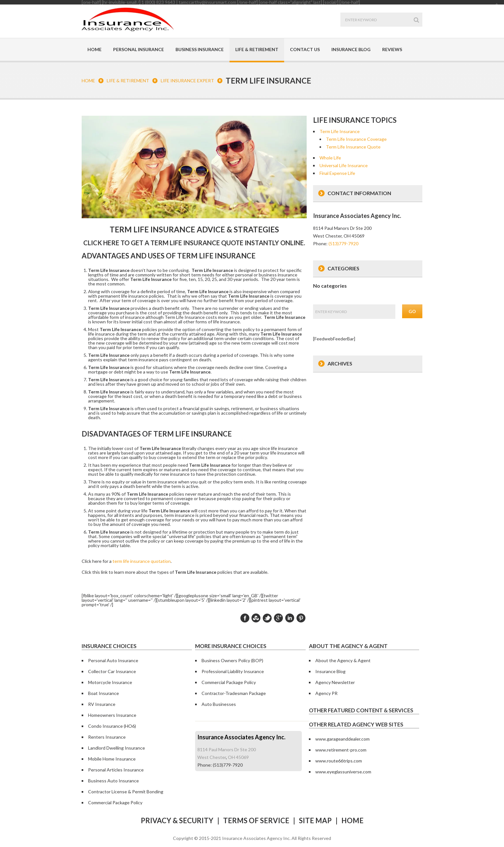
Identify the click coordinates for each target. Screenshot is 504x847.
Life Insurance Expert (187, 81)
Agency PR (326, 693)
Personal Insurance (139, 49)
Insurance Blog (351, 49)
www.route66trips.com (339, 761)
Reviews (392, 49)
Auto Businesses (219, 704)
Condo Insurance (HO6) (112, 726)
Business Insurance (200, 49)
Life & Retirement (257, 49)
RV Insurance (102, 704)
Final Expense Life (337, 173)
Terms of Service (256, 820)
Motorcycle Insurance (110, 682)
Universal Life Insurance (344, 165)
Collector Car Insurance (112, 671)
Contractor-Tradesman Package (234, 693)
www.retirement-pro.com (341, 750)
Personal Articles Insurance (116, 770)
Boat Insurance (104, 693)
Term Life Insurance (340, 131)
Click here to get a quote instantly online (194, 243)
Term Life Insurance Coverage (356, 139)
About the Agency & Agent (343, 660)
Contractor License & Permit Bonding (126, 792)
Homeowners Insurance (112, 715)
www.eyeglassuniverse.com (343, 772)
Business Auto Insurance (113, 781)
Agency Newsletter (335, 682)
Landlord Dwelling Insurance (117, 748)
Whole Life (330, 158)
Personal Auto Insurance (113, 660)
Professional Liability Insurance (233, 671)
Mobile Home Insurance (112, 759)
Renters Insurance (107, 737)
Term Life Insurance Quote (353, 147)
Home (94, 49)
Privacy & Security (177, 820)
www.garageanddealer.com (342, 739)
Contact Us (305, 49)
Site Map (315, 820)
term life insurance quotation (142, 561)
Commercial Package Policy (229, 682)
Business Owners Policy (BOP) (232, 660)
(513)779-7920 (343, 243)
